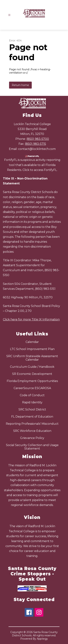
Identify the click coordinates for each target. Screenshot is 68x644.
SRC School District (32, 409)
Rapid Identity (32, 402)
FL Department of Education (32, 417)
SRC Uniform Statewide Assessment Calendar (32, 358)
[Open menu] (9, 15)
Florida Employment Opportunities (32, 381)
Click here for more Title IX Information (31, 319)
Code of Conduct (32, 395)
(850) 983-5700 (38, 139)
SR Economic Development (32, 374)
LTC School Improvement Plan (32, 349)
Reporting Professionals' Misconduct (32, 424)
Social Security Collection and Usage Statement (32, 447)
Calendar (32, 342)
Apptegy (42, 639)
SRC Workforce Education (32, 431)
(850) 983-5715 (35, 144)
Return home (20, 85)
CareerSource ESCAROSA (32, 388)
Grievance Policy (32, 438)
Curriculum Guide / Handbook (32, 367)
